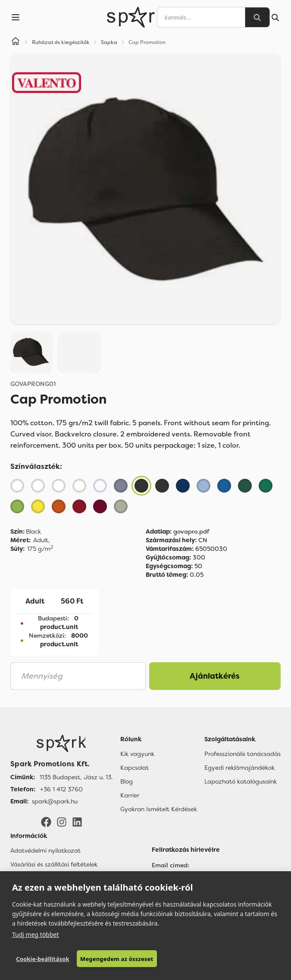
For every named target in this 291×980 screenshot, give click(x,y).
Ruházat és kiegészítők (61, 42)
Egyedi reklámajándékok (239, 768)
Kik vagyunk (137, 754)
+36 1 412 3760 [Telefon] (61, 789)
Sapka (109, 42)
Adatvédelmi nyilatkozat (45, 850)
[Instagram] (62, 822)
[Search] (257, 17)
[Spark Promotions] (137, 17)
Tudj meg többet (36, 934)
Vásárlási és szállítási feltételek (54, 864)
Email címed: (171, 865)
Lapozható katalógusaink (241, 781)
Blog (127, 781)
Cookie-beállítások (42, 959)
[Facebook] (46, 822)
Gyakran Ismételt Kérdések (159, 809)
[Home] (16, 42)
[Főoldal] (61, 743)
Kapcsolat (135, 768)
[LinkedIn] (77, 822)
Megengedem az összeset (116, 959)
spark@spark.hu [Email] (55, 801)
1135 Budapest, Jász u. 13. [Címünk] (76, 777)
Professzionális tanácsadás (242, 754)
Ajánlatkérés (215, 676)
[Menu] (16, 17)
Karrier (130, 795)
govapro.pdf (177, 531)
